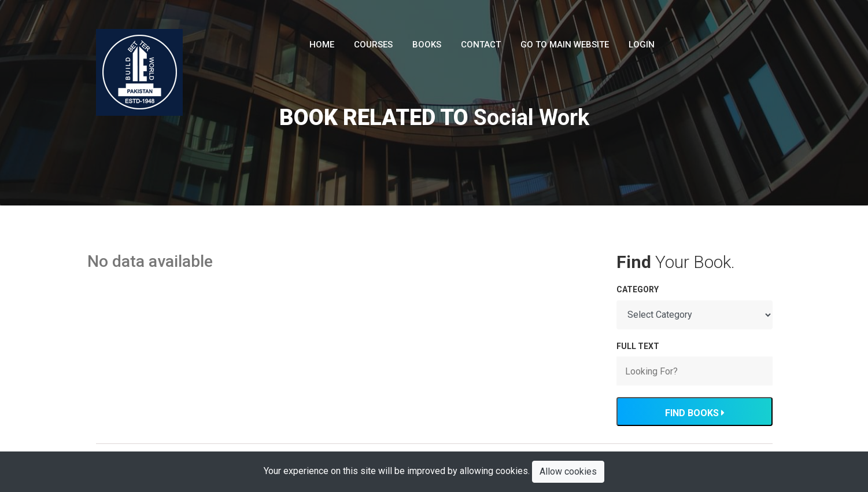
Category (638, 289)
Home (322, 45)
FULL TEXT (638, 346)
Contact (481, 45)
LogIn (642, 45)
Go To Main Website (565, 45)
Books (427, 45)
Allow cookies (568, 471)
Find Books (695, 413)
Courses (373, 45)
